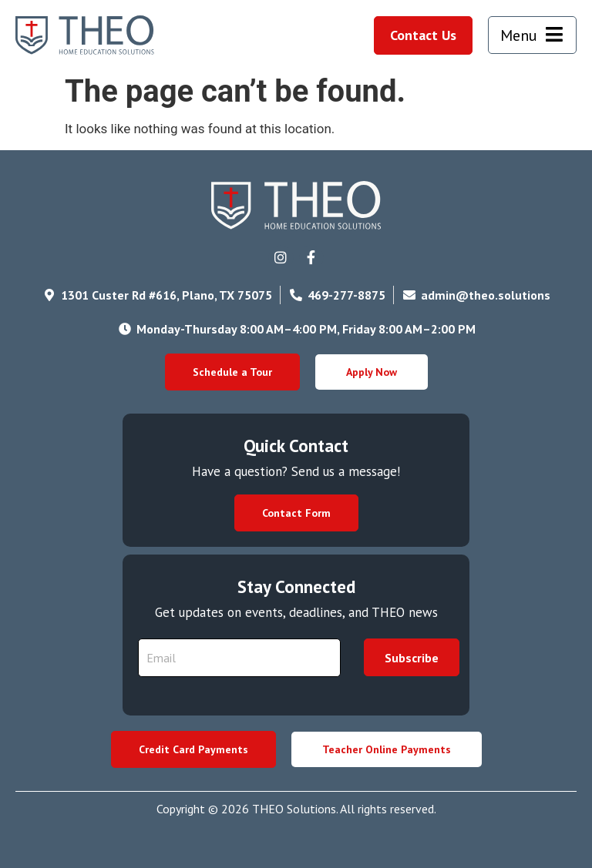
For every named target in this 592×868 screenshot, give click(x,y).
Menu (519, 35)
